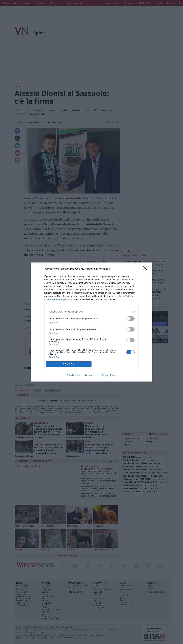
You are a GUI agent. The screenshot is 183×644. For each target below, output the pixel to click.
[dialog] (91, 322)
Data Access (91, 375)
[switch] (130, 319)
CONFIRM (69, 364)
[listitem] (91, 312)
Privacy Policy (109, 375)
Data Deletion (74, 375)
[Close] (146, 269)
